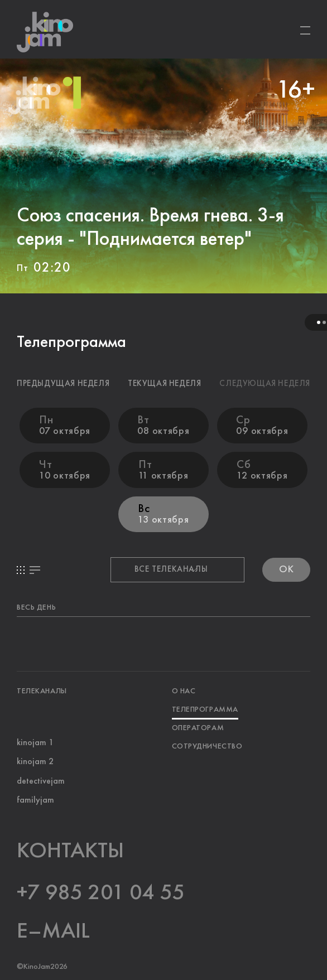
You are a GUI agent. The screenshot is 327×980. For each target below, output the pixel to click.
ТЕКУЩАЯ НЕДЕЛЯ (164, 384)
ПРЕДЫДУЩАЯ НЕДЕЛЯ (63, 384)
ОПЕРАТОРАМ (198, 727)
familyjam (35, 800)
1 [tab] (319, 322)
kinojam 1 (35, 743)
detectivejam (41, 781)
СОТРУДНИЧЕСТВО (207, 746)
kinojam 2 (35, 762)
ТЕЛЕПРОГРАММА (205, 709)
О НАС (183, 691)
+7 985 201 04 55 (101, 893)
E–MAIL (53, 931)
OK (286, 569)
